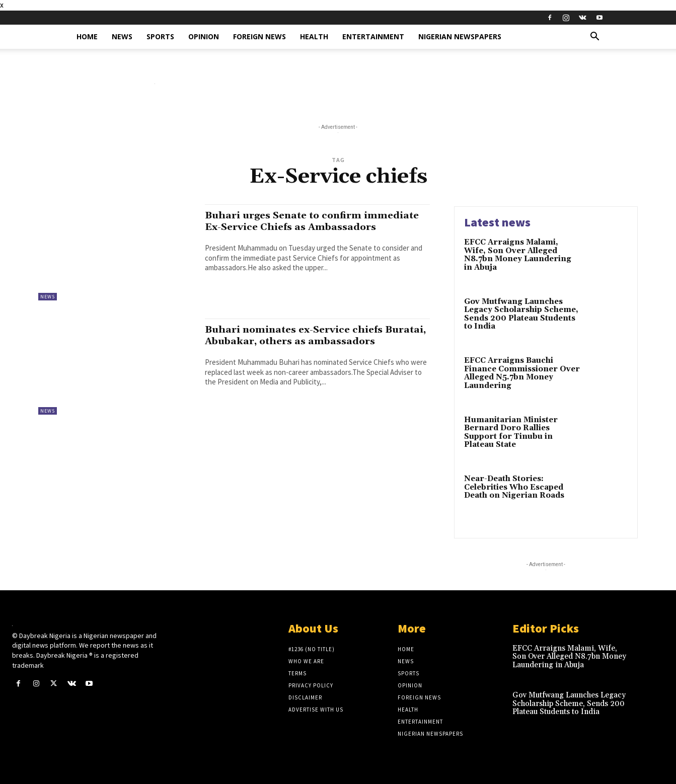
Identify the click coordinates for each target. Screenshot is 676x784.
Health (314, 36)
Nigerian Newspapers (460, 36)
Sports (160, 36)
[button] (595, 37)
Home (87, 36)
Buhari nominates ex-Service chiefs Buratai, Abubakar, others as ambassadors (302, 341)
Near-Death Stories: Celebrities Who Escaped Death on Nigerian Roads (514, 487)
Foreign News (259, 36)
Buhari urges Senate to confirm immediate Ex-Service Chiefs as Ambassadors (291, 227)
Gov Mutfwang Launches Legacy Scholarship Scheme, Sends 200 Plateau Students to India (521, 314)
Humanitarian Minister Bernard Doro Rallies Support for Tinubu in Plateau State (511, 433)
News (122, 36)
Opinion (204, 36)
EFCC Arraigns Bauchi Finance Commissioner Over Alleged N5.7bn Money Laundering (522, 373)
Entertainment (373, 36)
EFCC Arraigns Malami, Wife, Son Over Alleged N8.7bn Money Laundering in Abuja (518, 255)
